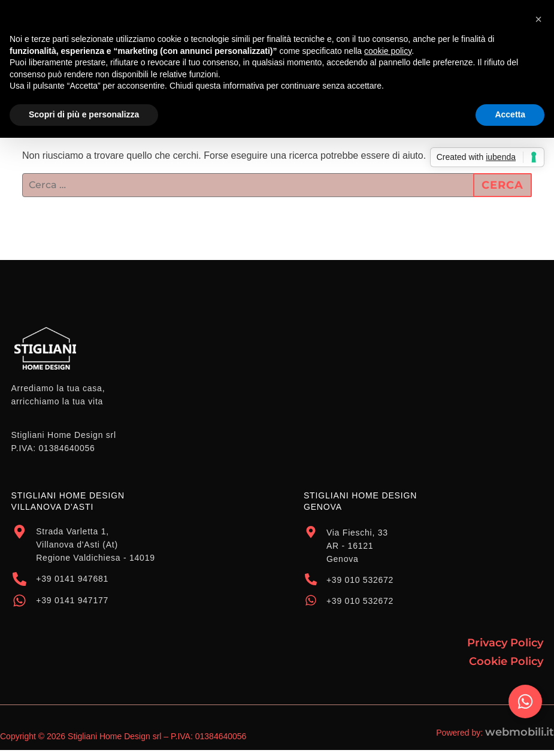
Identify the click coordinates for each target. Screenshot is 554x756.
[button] (538, 19)
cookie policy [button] (388, 51)
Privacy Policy (505, 643)
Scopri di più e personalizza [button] (84, 114)
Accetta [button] (510, 114)
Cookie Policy (506, 661)
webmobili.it (520, 732)
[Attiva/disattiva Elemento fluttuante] (525, 701)
